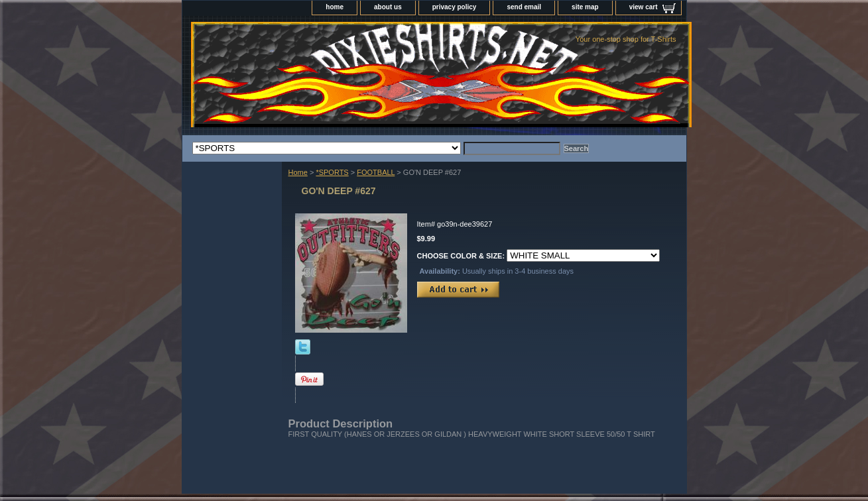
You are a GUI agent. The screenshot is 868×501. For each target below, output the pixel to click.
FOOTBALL (376, 172)
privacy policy (455, 7)
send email (524, 7)
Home (298, 172)
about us (388, 7)
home (335, 7)
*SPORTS (332, 172)
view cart (644, 7)
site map (585, 7)
